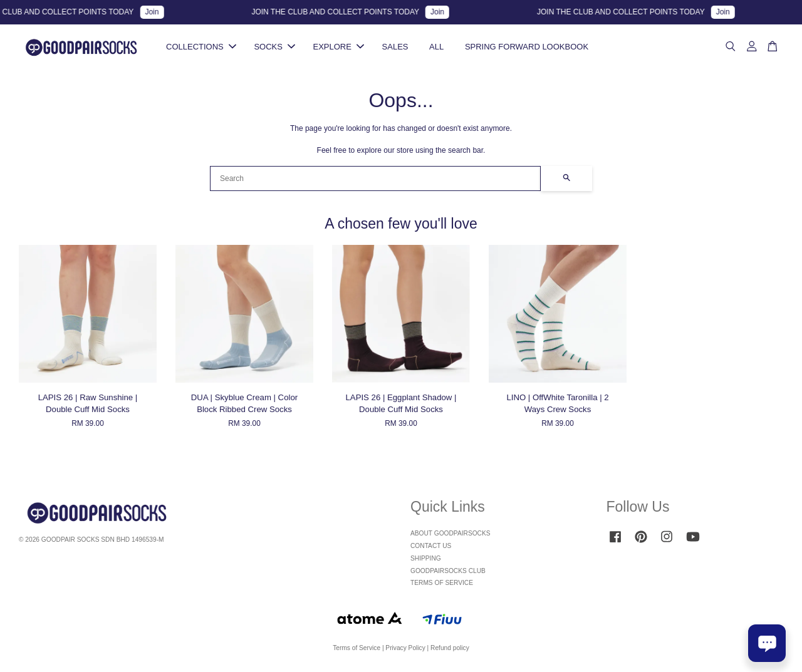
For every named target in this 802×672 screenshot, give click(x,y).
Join (157, 12)
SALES (395, 47)
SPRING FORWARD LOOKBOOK (527, 47)
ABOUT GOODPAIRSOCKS (450, 533)
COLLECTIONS (201, 47)
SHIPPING (426, 558)
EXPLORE (339, 47)
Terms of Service (357, 648)
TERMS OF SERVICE (442, 583)
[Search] (375, 178)
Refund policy (450, 648)
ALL (436, 47)
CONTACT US (431, 546)
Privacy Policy (405, 648)
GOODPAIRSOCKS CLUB (448, 571)
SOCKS (274, 47)
